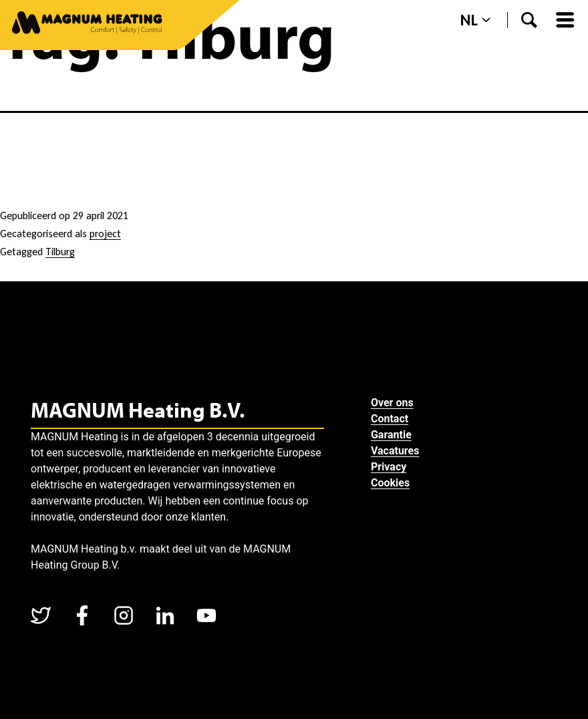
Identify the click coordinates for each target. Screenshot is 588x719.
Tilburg (60, 252)
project (105, 234)
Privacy (390, 467)
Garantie (393, 435)
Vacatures (397, 451)
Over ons (394, 403)
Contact (391, 419)
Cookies (392, 483)
